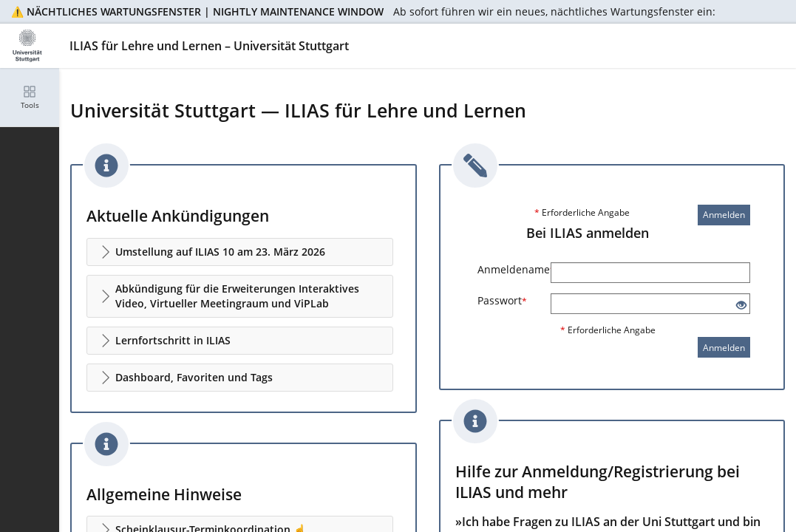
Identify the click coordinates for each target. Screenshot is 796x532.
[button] (240, 252)
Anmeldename (509, 269)
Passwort (502, 300)
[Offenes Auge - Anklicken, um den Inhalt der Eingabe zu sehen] (741, 306)
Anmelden (724, 215)
